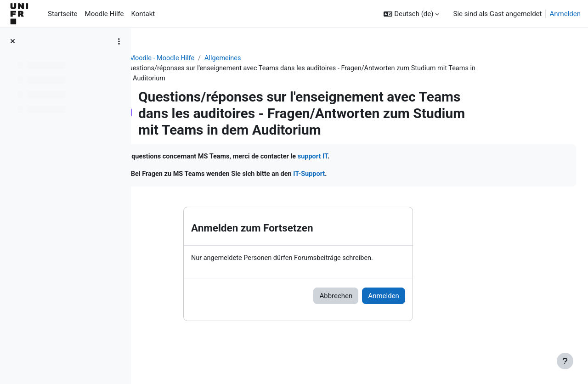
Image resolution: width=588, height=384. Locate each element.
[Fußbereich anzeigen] (565, 361)
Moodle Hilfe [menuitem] (105, 14)
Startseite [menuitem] (63, 14)
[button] (411, 14)
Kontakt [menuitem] (143, 14)
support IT (451, 158)
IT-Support (448, 175)
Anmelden (565, 14)
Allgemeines (280, 58)
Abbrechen (390, 298)
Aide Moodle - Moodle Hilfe (210, 58)
